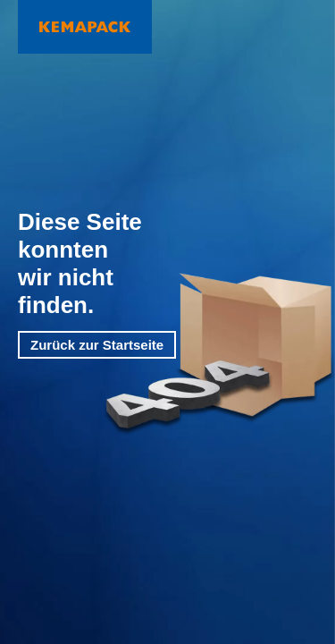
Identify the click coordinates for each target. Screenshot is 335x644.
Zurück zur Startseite (97, 345)
